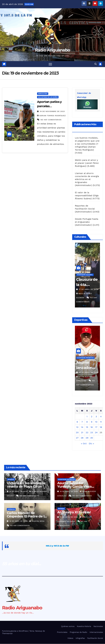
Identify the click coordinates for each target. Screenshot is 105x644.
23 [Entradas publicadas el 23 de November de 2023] (92, 433)
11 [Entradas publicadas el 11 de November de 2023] (101, 422)
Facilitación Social (95, 638)
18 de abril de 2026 (89, 373)
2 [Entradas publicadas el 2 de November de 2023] (92, 417)
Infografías (80, 638)
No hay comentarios (51, 120)
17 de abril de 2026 (89, 289)
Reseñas (11, 480)
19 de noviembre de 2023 (52, 112)
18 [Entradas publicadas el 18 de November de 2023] (101, 427)
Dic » (91, 444)
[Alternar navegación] (50, 64)
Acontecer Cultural (85, 275)
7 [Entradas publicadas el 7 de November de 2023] (82, 422)
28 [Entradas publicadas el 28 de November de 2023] (82, 438)
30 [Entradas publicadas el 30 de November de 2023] (92, 438)
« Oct (84, 444)
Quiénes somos (68, 626)
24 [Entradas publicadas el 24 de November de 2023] (96, 433)
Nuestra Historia (84, 626)
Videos (70, 638)
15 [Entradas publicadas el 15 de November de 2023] (87, 427)
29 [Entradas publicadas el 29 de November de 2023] (87, 438)
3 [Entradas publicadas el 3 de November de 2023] (96, 417)
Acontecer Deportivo (85, 358)
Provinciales (62, 632)
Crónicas (11, 509)
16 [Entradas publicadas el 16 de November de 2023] (92, 427)
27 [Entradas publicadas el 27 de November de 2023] (77, 438)
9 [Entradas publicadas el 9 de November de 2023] (92, 422)
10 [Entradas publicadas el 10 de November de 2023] (96, 422)
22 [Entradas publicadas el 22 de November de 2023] (87, 433)
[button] (96, 64)
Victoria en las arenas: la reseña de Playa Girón (26, 485)
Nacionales (98, 626)
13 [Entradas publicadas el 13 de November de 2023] (77, 427)
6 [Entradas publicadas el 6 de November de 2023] (77, 422)
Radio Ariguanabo (53, 50)
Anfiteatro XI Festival (74, 512)
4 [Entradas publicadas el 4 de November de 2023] (101, 417)
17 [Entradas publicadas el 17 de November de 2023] (96, 427)
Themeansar (7, 634)
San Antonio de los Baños (48, 97)
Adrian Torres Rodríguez (51, 116)
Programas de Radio (79, 632)
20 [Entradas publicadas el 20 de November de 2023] (77, 433)
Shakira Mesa (37, 521)
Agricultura (43, 94)
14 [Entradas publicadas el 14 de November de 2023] (82, 427)
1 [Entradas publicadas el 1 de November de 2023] (87, 417)
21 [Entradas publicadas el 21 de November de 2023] (82, 433)
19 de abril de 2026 (19, 492)
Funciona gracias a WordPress (15, 631)
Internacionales (96, 632)
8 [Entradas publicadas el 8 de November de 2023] (87, 422)
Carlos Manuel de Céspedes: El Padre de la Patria (27, 516)
